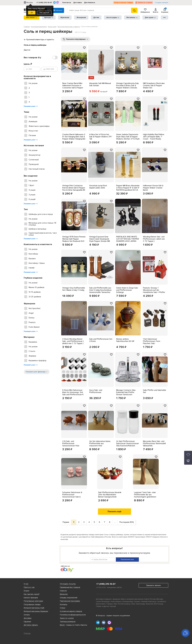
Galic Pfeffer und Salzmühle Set (155, 391)
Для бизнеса (90, 3)
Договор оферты (31, 625)
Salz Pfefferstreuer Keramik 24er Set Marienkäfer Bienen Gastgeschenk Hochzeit (110, 496)
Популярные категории (33, 601)
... (115, 522)
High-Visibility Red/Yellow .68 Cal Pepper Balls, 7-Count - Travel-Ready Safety (154, 138)
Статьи (63, 608)
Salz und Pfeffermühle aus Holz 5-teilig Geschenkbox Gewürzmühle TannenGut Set (100, 291)
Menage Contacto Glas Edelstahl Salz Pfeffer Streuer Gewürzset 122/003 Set (126, 393)
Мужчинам (65, 17)
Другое (27, 50)
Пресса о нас (29, 587)
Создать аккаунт (162, 3)
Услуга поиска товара (123, 3)
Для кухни (150, 17)
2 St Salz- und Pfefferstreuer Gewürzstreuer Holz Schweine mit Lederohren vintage (73, 446)
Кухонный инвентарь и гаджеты (39, 40)
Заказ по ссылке (145, 3)
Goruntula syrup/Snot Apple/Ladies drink (98, 187)
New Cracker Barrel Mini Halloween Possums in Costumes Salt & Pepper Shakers (73, 87)
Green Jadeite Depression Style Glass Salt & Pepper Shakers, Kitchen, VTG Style (128, 137)
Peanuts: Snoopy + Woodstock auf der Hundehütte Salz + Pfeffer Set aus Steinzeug (154, 291)
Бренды (49, 17)
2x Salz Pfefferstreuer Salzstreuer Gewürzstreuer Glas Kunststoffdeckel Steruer (128, 445)
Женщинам (81, 17)
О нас (26, 584)
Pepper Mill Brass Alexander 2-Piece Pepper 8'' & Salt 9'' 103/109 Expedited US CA (128, 188)
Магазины (32, 17)
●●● (165, 17)
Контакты (67, 3)
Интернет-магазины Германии (36, 611)
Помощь (27, 633)
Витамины (132, 17)
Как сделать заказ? (32, 594)
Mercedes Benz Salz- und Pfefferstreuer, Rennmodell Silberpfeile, (154, 443)
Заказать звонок (153, 585)
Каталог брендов (31, 598)
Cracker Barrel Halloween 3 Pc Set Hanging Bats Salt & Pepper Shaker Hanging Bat (74, 137)
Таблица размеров (68, 622)
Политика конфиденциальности (73, 615)
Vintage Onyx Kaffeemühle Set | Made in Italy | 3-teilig (74, 289)
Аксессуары (113, 17)
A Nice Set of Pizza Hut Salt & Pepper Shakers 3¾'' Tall (101, 137)
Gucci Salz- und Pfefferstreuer (96, 391)
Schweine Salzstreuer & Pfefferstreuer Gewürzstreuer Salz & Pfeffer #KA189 (72, 496)
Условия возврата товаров (71, 611)
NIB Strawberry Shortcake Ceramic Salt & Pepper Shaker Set (154, 86)
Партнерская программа (70, 601)
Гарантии (27, 622)
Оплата (27, 615)
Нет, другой (44, 13)
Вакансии (64, 594)
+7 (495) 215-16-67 (44, 3)
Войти (156, 10)
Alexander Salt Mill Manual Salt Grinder (100, 84)
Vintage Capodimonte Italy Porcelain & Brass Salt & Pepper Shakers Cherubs (127, 86)
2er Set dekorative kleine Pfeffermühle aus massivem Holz (100, 443)
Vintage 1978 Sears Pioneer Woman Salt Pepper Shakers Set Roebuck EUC (74, 239)
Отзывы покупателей (69, 598)
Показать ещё (114, 512)
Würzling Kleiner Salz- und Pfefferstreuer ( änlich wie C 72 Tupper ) (154, 239)
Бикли (62, 625)
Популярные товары (32, 604)
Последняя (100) (127, 522)
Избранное (145, 10)
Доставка (78, 3)
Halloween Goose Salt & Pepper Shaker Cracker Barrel (153, 188)
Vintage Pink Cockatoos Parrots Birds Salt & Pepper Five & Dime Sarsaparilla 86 (74, 188)
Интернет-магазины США (34, 608)
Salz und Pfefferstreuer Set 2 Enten (101, 340)
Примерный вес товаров (70, 587)
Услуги (26, 591)
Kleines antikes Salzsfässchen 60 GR (125, 340)
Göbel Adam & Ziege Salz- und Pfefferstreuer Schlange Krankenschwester (127, 291)
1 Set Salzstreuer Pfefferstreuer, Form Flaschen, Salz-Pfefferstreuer (152, 342)
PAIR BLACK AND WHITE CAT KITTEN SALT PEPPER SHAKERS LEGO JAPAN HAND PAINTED (128, 240)
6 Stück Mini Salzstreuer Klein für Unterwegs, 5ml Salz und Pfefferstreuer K (73, 392)
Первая (66, 522)
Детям (96, 17)
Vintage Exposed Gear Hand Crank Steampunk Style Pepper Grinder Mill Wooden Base (100, 240)
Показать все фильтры (37, 372)
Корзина (165, 10)
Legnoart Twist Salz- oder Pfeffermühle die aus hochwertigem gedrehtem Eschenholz (145, 496)
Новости (63, 591)
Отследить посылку (68, 584)
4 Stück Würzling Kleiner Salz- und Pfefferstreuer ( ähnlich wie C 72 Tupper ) (73, 341)
